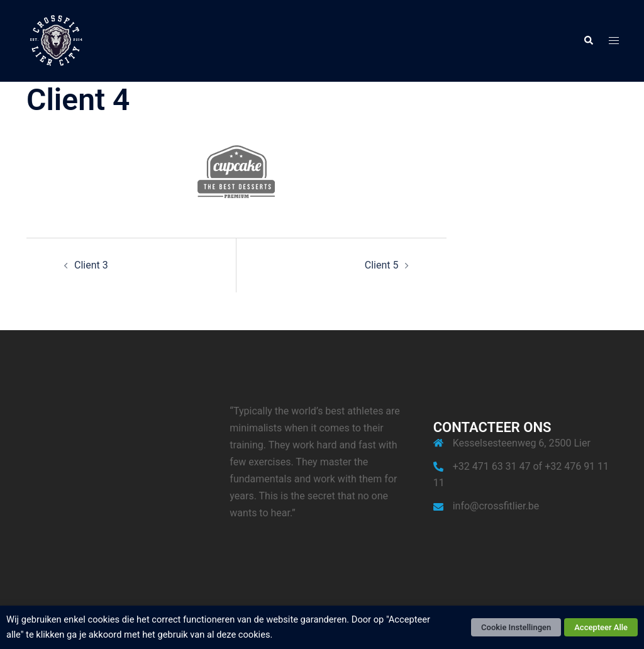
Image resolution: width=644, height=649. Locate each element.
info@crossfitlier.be (496, 506)
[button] (588, 41)
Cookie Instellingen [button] (516, 627)
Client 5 (382, 265)
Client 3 (91, 265)
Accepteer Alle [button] (601, 627)
